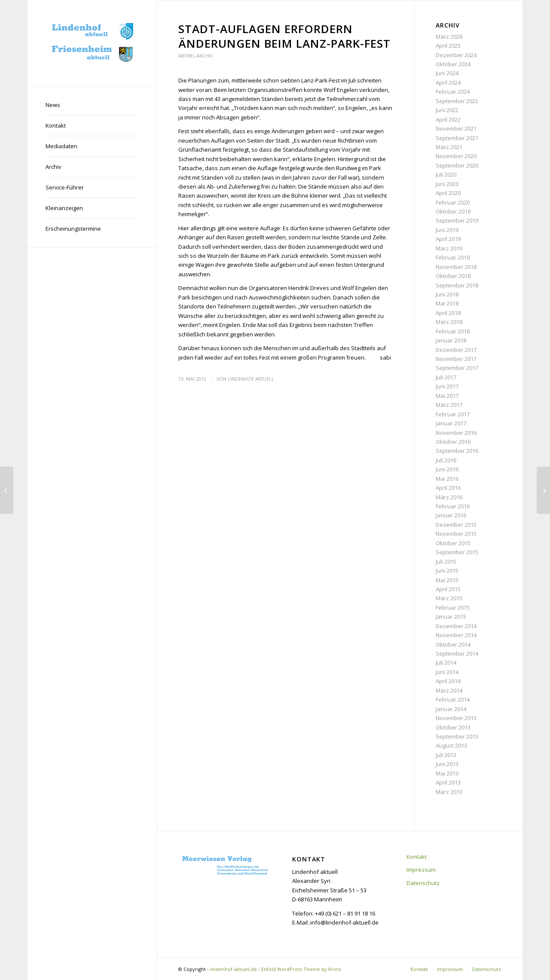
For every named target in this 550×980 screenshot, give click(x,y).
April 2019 (448, 239)
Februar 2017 (453, 414)
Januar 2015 (451, 617)
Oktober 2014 (453, 644)
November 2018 (456, 267)
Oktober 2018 (453, 276)
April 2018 (448, 313)
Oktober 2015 (453, 543)
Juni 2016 (447, 469)
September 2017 (457, 368)
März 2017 (449, 405)
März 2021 (449, 147)
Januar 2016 (451, 515)
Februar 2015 (453, 608)
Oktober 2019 (453, 211)
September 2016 (457, 451)
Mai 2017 (447, 396)
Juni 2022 (447, 110)
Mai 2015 (447, 580)
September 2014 (457, 653)
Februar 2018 (453, 331)
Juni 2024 (447, 73)
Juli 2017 (446, 377)
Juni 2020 (447, 184)
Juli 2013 (446, 755)
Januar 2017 (451, 423)
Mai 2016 (447, 479)
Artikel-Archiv (196, 56)
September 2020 (457, 165)
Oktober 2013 (453, 727)
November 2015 (456, 534)
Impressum (421, 870)
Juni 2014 (447, 672)
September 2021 (457, 138)
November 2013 (456, 718)
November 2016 (456, 433)
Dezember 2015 (456, 525)
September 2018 (457, 285)
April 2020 (448, 193)
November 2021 (456, 128)
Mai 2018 (447, 303)
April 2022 (448, 119)
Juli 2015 (446, 562)
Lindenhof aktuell (251, 379)
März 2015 (449, 598)
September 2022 (457, 101)
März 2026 (449, 37)
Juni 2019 (447, 230)
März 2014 (449, 690)
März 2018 (449, 322)
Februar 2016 (453, 506)
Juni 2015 (447, 571)
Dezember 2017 (456, 350)
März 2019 (449, 248)
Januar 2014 (451, 709)
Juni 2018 (447, 294)
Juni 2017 (447, 386)
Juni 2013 (447, 764)
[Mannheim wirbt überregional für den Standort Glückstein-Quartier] (7, 490)
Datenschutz (423, 883)
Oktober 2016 (453, 442)
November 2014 (456, 635)
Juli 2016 (446, 460)
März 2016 (449, 497)
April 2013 (448, 782)
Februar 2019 (453, 257)
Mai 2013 (447, 773)
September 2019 (457, 220)
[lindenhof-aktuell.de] (92, 43)
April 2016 (448, 488)
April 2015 (448, 589)
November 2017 (456, 359)
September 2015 (457, 552)
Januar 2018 (451, 340)
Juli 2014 (446, 662)
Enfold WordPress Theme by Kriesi (301, 969)
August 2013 (451, 745)
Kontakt (417, 857)
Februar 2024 (453, 92)
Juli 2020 (446, 174)
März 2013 (449, 792)
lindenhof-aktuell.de (234, 969)
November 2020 (456, 156)
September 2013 (457, 736)
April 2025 (448, 46)
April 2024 (448, 82)
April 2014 (448, 681)
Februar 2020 (453, 202)
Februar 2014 (453, 699)
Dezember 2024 (456, 55)
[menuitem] (92, 105)
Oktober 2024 (453, 64)
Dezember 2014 (456, 626)
